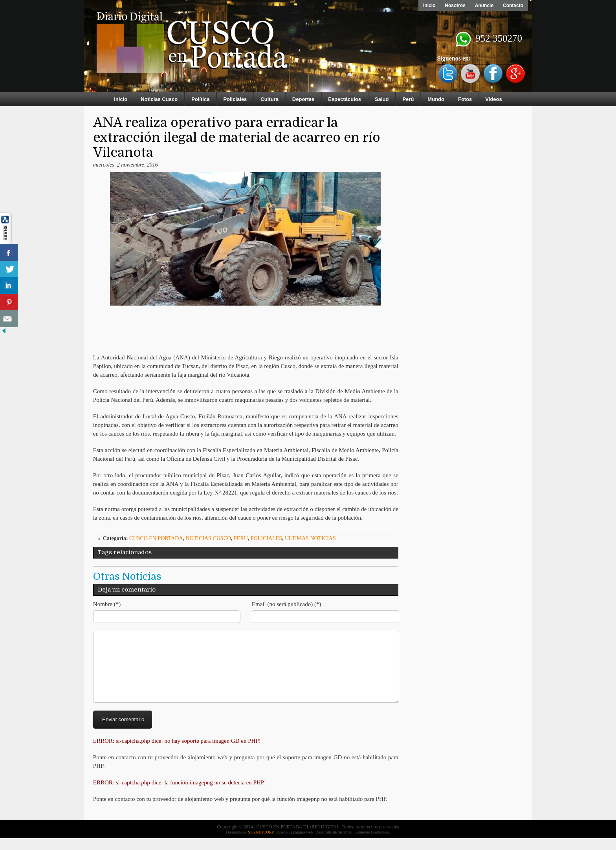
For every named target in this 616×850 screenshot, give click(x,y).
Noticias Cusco (159, 99)
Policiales (235, 99)
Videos (493, 99)
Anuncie (484, 5)
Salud (382, 99)
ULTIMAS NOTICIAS (310, 538)
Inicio (429, 5)
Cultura (269, 99)
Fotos (465, 99)
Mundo (436, 99)
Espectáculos (345, 99)
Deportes (303, 99)
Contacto (513, 5)
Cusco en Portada (156, 538)
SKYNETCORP (261, 844)
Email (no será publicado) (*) (287, 604)
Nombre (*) (107, 604)
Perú (408, 99)
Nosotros (455, 5)
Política (200, 99)
